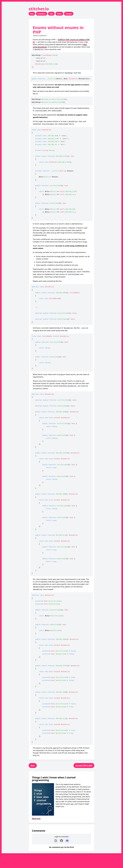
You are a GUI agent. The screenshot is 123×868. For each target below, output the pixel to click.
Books (59, 14)
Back (33, 765)
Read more (36, 818)
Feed (51, 14)
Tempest (69, 14)
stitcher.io (39, 9)
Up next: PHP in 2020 (84, 765)
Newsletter (42, 14)
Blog (32, 14)
